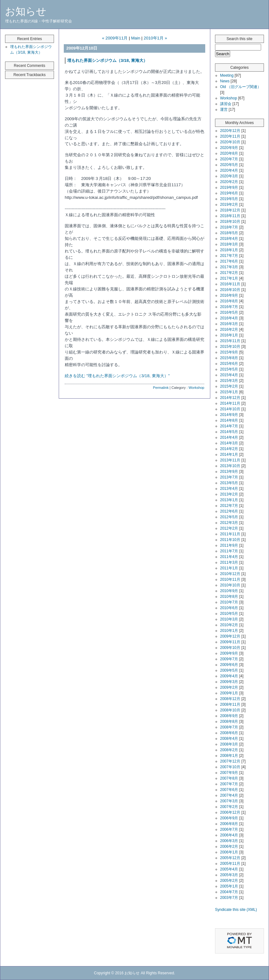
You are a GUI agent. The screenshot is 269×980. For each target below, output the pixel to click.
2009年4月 (229, 676)
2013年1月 (229, 500)
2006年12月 (230, 812)
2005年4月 (229, 869)
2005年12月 (230, 858)
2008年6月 (229, 733)
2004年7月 (229, 892)
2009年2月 (229, 687)
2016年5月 (229, 312)
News (225, 81)
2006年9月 (229, 818)
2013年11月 (230, 460)
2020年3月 (229, 176)
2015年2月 (229, 386)
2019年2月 (229, 205)
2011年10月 (230, 540)
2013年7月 (229, 477)
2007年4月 (229, 795)
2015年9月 (229, 352)
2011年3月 (229, 562)
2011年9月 (229, 545)
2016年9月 (229, 295)
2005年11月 (230, 864)
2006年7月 (229, 829)
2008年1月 (229, 756)
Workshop (196, 388)
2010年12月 (230, 574)
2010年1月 (229, 631)
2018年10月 (230, 222)
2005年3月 (229, 875)
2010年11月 (230, 579)
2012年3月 (229, 523)
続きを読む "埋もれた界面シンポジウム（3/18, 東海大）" (117, 376)
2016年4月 (229, 318)
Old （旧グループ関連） (241, 87)
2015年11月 (230, 341)
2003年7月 (229, 898)
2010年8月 (229, 597)
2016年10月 (230, 290)
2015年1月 (229, 392)
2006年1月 (229, 852)
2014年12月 (230, 398)
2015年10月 (230, 347)
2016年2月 (229, 330)
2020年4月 (229, 170)
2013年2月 (229, 494)
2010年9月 (229, 591)
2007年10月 (230, 767)
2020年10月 (230, 142)
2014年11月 (230, 403)
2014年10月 (230, 409)
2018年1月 (229, 250)
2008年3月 (229, 744)
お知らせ (26, 11)
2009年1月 (229, 693)
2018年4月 (229, 239)
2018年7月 (229, 227)
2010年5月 (229, 614)
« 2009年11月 (115, 38)
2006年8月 (229, 824)
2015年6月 (229, 364)
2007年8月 (229, 778)
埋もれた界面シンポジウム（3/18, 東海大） (107, 60)
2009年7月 (229, 659)
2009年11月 (230, 642)
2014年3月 (229, 443)
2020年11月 (230, 136)
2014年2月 (229, 449)
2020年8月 (229, 153)
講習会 (226, 104)
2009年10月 (230, 648)
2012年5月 (229, 517)
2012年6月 (229, 511)
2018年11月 (230, 216)
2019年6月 (229, 193)
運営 (224, 110)
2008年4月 (229, 739)
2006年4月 (229, 835)
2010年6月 (229, 608)
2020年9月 (229, 148)
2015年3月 (229, 381)
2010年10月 (230, 585)
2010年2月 (229, 625)
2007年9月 (229, 773)
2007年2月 (229, 807)
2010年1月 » (155, 38)
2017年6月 (229, 261)
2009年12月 (230, 636)
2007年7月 (229, 784)
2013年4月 (229, 489)
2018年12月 (230, 210)
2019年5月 (229, 199)
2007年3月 (229, 801)
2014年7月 (229, 426)
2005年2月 (229, 881)
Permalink (161, 388)
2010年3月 (229, 619)
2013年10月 (230, 466)
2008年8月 (229, 722)
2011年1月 (229, 568)
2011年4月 (229, 557)
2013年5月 (229, 483)
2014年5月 (229, 432)
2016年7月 (229, 307)
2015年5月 (229, 369)
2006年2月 (229, 846)
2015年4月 (229, 375)
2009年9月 (229, 653)
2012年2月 (229, 528)
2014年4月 (229, 437)
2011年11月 (230, 534)
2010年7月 (229, 602)
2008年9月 (229, 716)
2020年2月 (229, 182)
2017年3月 (229, 267)
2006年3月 (229, 841)
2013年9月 (229, 472)
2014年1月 (229, 454)
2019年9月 (229, 187)
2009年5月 (229, 670)
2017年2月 (229, 273)
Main (136, 38)
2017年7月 (229, 256)
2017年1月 (229, 278)
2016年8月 (229, 301)
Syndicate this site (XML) (236, 910)
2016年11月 (230, 284)
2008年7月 (229, 727)
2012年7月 (229, 506)
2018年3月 (229, 244)
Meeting (227, 75)
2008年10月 (230, 710)
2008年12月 (230, 699)
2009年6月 (229, 665)
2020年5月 (229, 165)
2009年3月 (229, 682)
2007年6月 (229, 790)
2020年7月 (229, 159)
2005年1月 (229, 886)
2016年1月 (229, 335)
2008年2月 (229, 750)
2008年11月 (230, 704)
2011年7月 (229, 551)
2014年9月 (229, 415)
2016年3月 (229, 324)
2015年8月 (229, 358)
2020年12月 (230, 131)
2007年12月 (230, 761)
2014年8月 (229, 420)
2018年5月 (229, 233)
